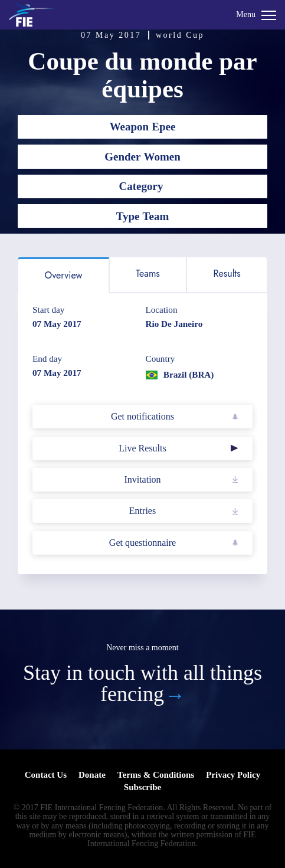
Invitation (142, 479)
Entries (142, 511)
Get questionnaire (142, 543)
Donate (92, 775)
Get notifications (142, 416)
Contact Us (46, 775)
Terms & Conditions (156, 775)
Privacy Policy (233, 775)
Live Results (142, 448)
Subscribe (142, 787)
